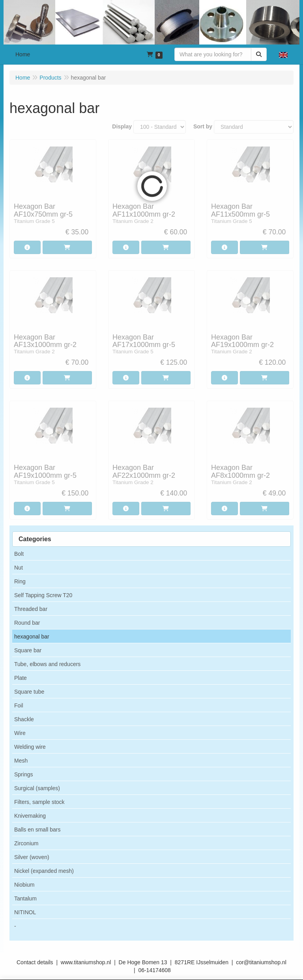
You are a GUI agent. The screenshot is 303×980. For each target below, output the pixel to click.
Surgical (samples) (37, 788)
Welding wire (30, 747)
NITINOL (25, 912)
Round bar (27, 623)
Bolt (19, 554)
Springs (23, 774)
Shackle (24, 719)
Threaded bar (31, 609)
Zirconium (26, 843)
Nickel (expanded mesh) (44, 871)
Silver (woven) (32, 857)
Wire (20, 733)
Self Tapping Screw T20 (43, 595)
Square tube (29, 692)
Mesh (21, 761)
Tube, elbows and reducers (47, 664)
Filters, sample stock (39, 802)
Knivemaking (30, 816)
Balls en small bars (37, 830)
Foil (19, 705)
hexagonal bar (32, 637)
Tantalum (25, 898)
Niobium (24, 885)
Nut (19, 568)
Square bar (28, 650)
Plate (21, 678)
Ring (20, 581)
